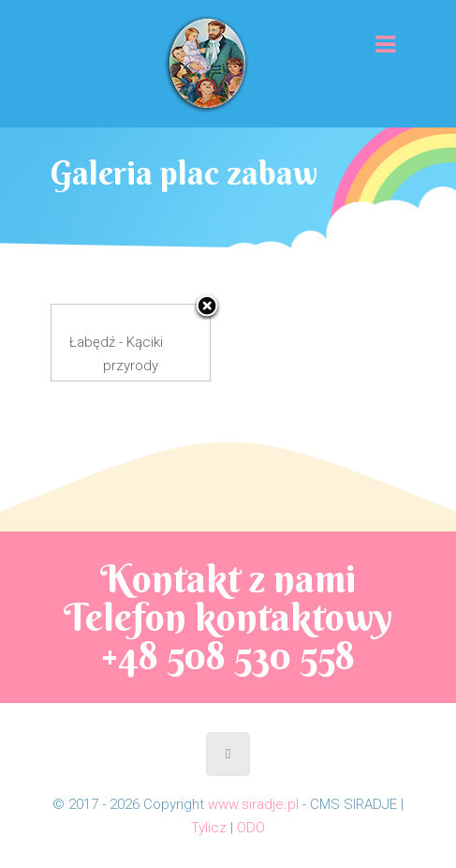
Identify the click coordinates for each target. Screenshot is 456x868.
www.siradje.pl (253, 804)
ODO (251, 828)
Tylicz (209, 828)
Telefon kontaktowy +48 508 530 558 (228, 636)
